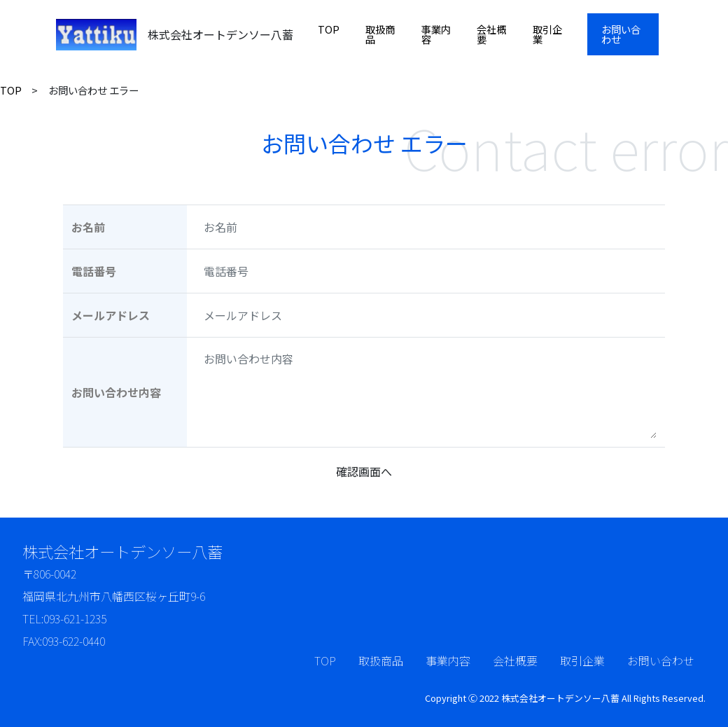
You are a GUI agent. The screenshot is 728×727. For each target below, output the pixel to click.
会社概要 (491, 34)
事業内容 (436, 34)
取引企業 (547, 34)
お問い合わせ (621, 34)
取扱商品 (380, 34)
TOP (329, 29)
